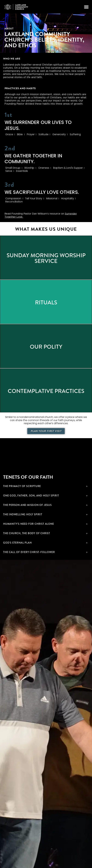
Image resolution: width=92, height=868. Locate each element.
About (9, 29)
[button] (86, 7)
